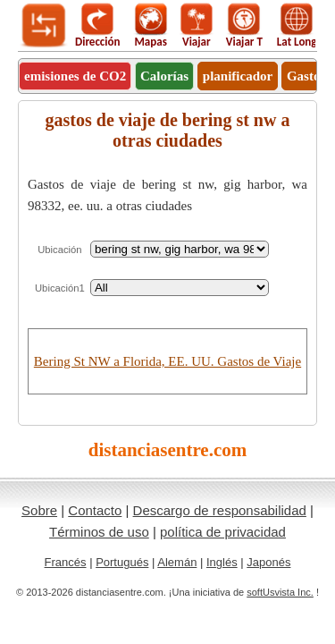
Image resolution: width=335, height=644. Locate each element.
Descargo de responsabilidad (220, 510)
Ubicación (59, 250)
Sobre (39, 510)
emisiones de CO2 (75, 76)
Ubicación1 (60, 288)
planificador (238, 76)
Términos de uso (99, 532)
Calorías (164, 76)
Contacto (95, 510)
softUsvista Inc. (280, 592)
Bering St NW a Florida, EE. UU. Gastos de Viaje (167, 361)
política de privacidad (223, 532)
